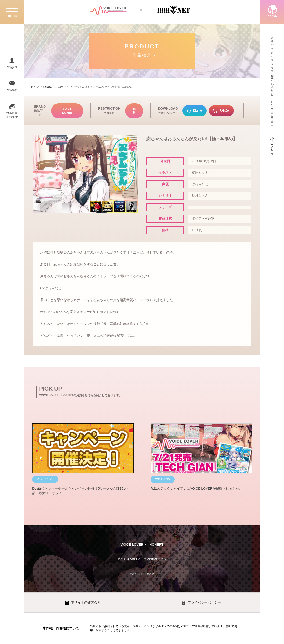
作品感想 (12, 90)
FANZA (224, 111)
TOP (34, 87)
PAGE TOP (272, 151)
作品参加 (12, 67)
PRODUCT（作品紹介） (55, 87)
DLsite (197, 111)
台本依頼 (12, 115)
